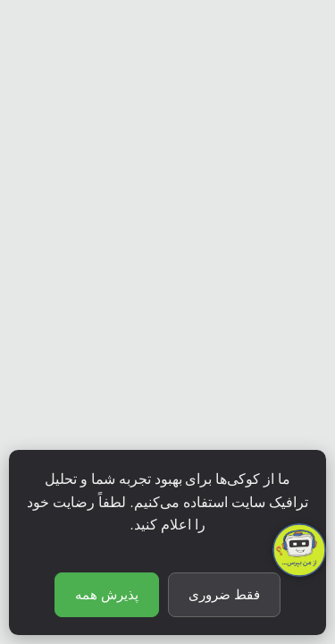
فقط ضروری (224, 595)
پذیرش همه (107, 595)
